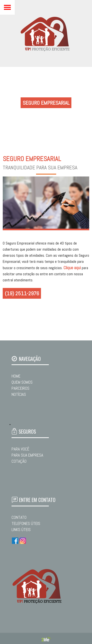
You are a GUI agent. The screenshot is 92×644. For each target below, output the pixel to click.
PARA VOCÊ (20, 449)
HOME (16, 376)
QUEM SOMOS (22, 382)
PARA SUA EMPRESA (27, 455)
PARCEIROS (20, 388)
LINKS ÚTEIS (21, 530)
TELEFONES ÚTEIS (26, 523)
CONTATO (19, 517)
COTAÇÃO (19, 461)
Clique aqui (72, 268)
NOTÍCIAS (19, 394)
